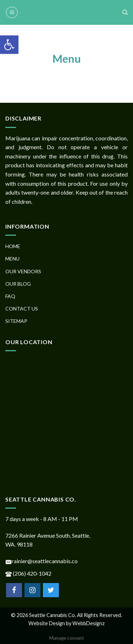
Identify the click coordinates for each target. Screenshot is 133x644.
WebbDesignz (88, 623)
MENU (12, 259)
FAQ (10, 296)
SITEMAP (16, 321)
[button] (9, 45)
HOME (13, 246)
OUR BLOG (18, 284)
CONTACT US (22, 309)
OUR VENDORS (23, 271)
